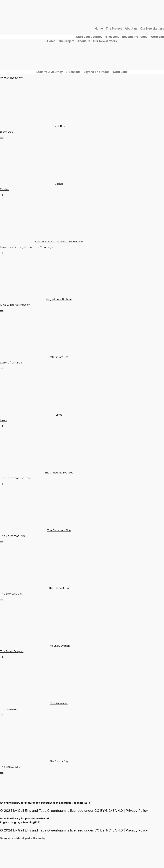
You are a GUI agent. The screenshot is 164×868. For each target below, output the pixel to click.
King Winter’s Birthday (59, 299)
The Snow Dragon (59, 646)
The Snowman (59, 703)
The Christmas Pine (59, 530)
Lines (59, 415)
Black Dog (59, 126)
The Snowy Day (59, 761)
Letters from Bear (59, 357)
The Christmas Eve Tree (59, 473)
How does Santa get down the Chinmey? (59, 242)
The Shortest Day (59, 588)
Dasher (59, 184)
